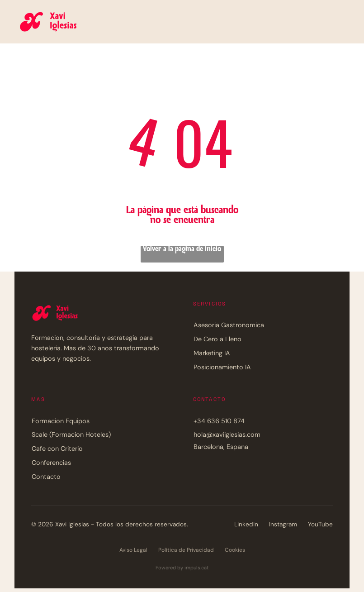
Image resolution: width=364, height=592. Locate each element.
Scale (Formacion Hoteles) (71, 434)
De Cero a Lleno (217, 339)
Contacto (46, 477)
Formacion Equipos (61, 421)
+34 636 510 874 (219, 421)
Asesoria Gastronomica (229, 325)
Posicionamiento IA (222, 367)
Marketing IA (212, 353)
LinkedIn (246, 524)
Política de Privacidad (186, 550)
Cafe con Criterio (57, 449)
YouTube (320, 524)
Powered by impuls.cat (182, 568)
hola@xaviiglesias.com (227, 434)
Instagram (283, 524)
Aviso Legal (133, 550)
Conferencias (51, 463)
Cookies (235, 550)
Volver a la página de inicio (182, 249)
